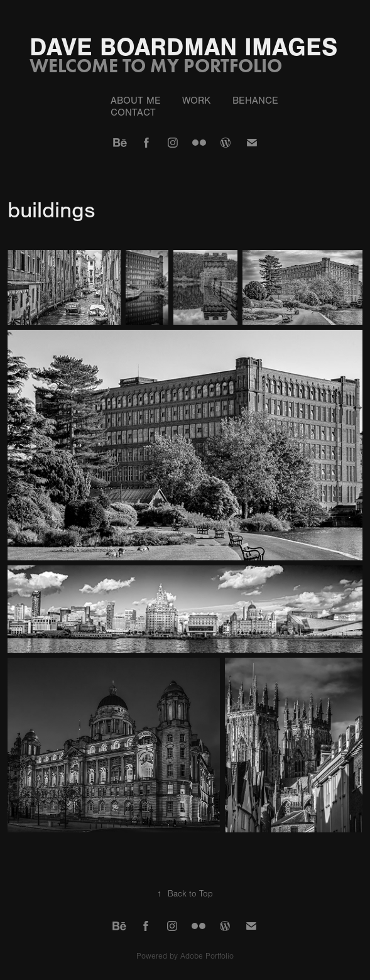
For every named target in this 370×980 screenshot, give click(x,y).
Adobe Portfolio (207, 956)
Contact (133, 112)
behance (255, 101)
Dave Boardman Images (183, 47)
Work (196, 101)
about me (136, 101)
